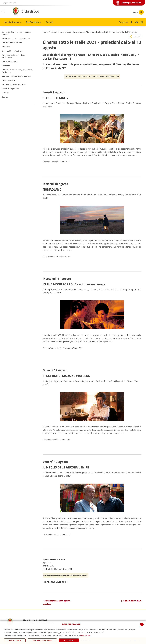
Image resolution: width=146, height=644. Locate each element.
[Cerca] (138, 12)
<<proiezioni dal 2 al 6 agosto (57, 601)
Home (45, 32)
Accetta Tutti (69, 640)
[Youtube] (115, 12)
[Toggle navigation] (6, 13)
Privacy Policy (85, 635)
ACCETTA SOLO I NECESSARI (42, 640)
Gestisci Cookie (15, 640)
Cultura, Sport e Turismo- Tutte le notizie (68, 32)
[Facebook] (109, 12)
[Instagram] (122, 12)
